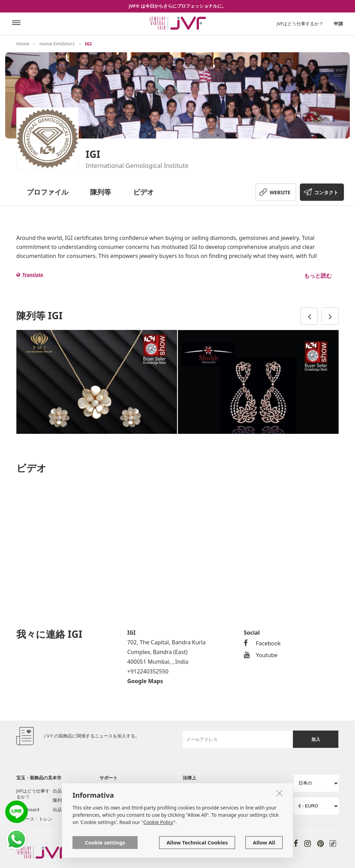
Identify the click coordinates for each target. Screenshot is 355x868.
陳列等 (101, 192)
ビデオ (144, 192)
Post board (28, 809)
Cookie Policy (158, 822)
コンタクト (326, 192)
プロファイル (47, 192)
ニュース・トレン (34, 819)
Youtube (261, 655)
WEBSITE (280, 192)
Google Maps (145, 681)
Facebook (262, 643)
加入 (316, 739)
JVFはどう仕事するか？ (300, 24)
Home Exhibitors (57, 44)
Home (23, 44)
